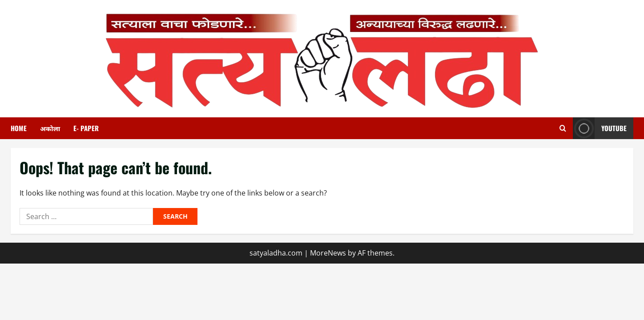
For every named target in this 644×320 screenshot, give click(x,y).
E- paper (86, 128)
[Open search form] (563, 128)
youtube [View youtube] (600, 128)
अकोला (50, 128)
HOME (19, 128)
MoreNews (328, 253)
